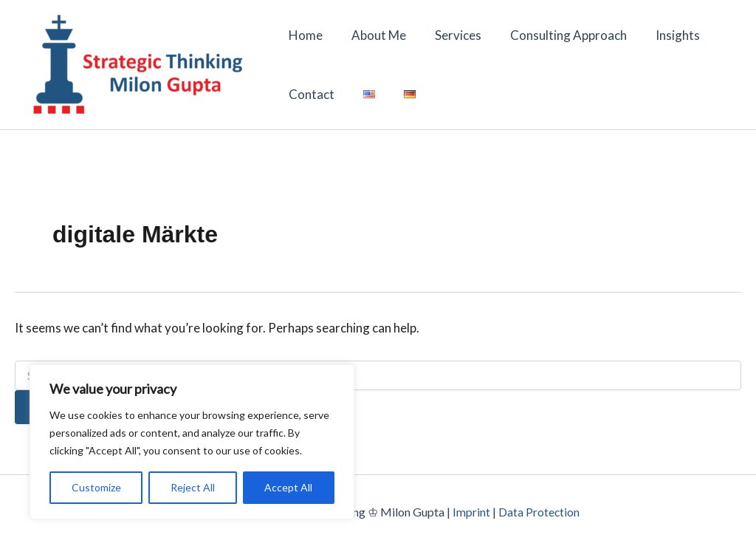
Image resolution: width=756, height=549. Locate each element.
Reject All (193, 487)
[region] (192, 442)
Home (304, 35)
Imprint (471, 512)
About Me (374, 35)
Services (449, 35)
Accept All (288, 487)
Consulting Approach (556, 35)
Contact (310, 94)
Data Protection (539, 512)
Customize (96, 487)
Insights (661, 35)
